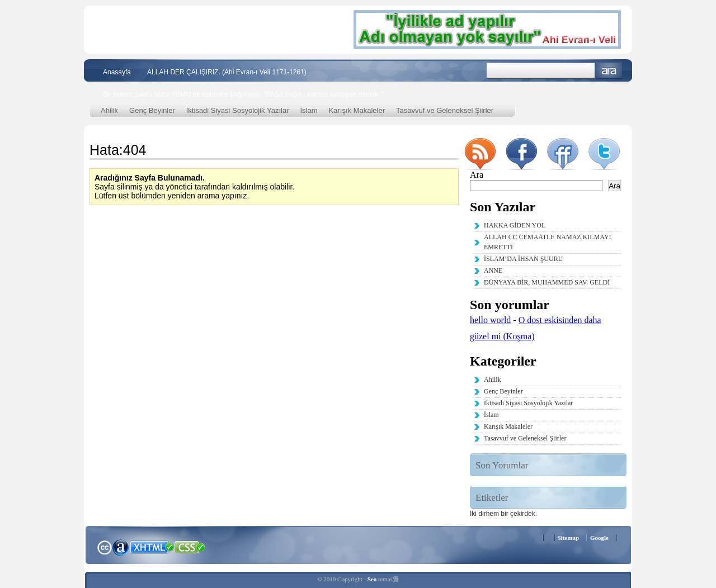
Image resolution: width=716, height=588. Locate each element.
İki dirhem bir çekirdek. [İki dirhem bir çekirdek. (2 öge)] (503, 514)
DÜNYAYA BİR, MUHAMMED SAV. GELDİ (547, 282)
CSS (190, 547)
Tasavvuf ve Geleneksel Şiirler (445, 110)
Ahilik (109, 110)
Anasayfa (117, 72)
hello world (490, 320)
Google (599, 538)
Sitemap (569, 538)
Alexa (121, 547)
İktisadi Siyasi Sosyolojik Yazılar (238, 110)
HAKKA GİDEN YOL (515, 225)
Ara (609, 71)
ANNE (493, 271)
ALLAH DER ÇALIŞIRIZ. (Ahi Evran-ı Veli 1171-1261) (227, 72)
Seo (372, 579)
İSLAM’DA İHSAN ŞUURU (523, 259)
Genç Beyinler (152, 110)
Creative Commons (104, 546)
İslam (309, 110)
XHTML (152, 546)
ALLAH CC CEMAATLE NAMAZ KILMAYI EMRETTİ (548, 242)
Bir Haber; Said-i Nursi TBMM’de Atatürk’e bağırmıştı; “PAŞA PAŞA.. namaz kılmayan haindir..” (244, 94)
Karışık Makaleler (357, 110)
